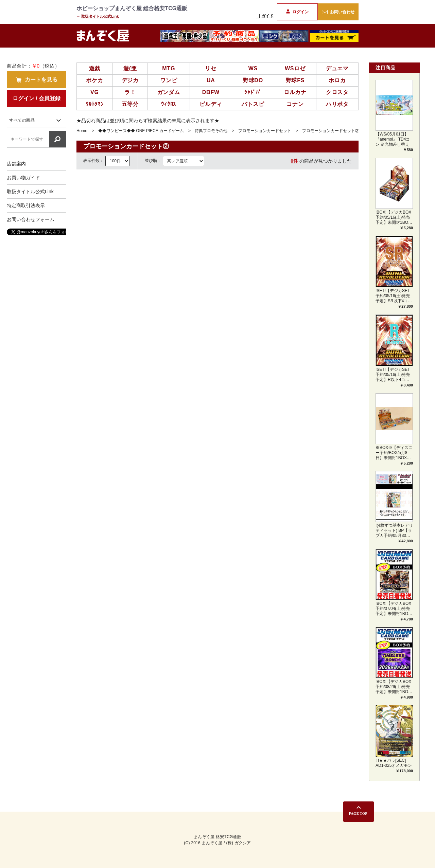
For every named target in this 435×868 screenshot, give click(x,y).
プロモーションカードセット (265, 131)
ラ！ (130, 92)
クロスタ (337, 92)
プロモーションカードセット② (331, 131)
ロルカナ (295, 92)
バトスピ (253, 104)
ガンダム (169, 92)
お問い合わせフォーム (31, 219)
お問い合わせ (338, 12)
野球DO (253, 80)
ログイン (297, 12)
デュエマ (337, 68)
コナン (295, 104)
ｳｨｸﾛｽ (169, 104)
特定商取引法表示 (26, 205)
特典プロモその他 (211, 131)
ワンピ (169, 80)
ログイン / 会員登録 (37, 98)
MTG (169, 68)
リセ (211, 68)
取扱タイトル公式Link (100, 16)
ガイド (265, 16)
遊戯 (95, 68)
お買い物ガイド (23, 178)
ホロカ (337, 80)
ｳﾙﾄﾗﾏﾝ (95, 104)
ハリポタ (337, 104)
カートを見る (36, 80)
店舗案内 (16, 164)
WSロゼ (295, 68)
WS (253, 68)
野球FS (295, 80)
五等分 (130, 104)
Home (82, 131)
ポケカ (94, 80)
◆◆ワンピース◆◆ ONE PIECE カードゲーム (141, 131)
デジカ (130, 80)
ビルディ (211, 104)
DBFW (211, 92)
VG (95, 92)
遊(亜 (130, 68)
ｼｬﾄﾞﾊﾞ (253, 92)
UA (211, 80)
